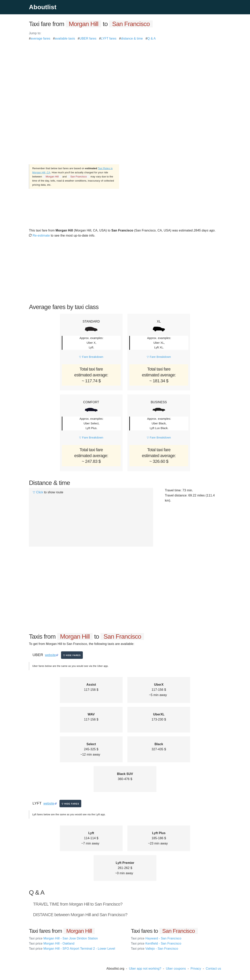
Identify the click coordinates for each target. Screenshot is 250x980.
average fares (40, 38)
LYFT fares (109, 38)
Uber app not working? (145, 969)
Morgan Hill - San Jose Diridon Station (63, 938)
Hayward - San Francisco (156, 938)
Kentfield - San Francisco (156, 943)
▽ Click (38, 492)
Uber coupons (176, 969)
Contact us (214, 969)
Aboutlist (43, 7)
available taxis (65, 38)
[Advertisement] (125, 69)
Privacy (196, 969)
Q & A (152, 38)
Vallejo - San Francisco (155, 949)
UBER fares (88, 38)
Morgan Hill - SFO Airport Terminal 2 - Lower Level (72, 949)
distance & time (132, 38)
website (50, 655)
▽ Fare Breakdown (91, 357)
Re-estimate (39, 236)
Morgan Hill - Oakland (52, 943)
